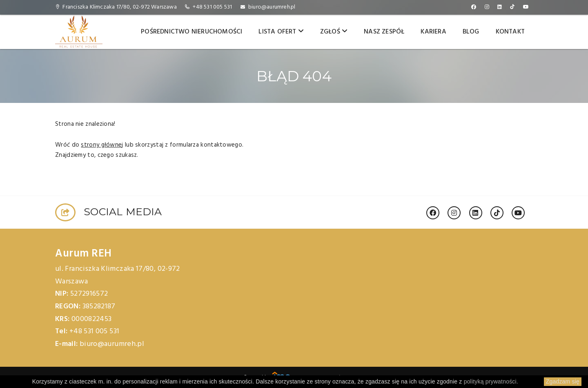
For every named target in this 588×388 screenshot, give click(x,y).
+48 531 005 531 (212, 7)
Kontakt (510, 32)
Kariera (433, 32)
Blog (471, 32)
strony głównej (102, 145)
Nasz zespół (384, 32)
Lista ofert (281, 32)
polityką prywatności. (491, 381)
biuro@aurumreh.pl (272, 7)
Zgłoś (334, 32)
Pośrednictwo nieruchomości (192, 32)
